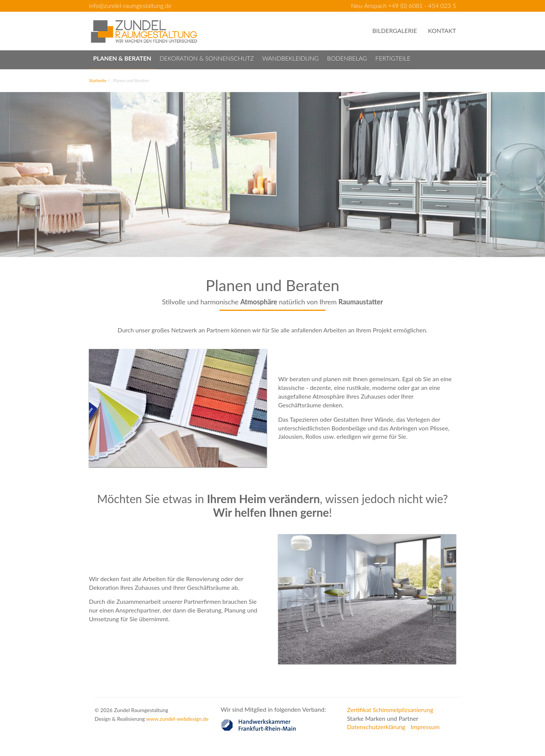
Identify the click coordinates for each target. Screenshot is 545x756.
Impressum (425, 727)
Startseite (98, 80)
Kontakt (442, 30)
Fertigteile (393, 58)
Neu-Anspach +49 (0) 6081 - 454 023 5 (403, 5)
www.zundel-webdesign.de (177, 719)
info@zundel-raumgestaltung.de (130, 5)
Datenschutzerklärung (376, 727)
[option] (272, 175)
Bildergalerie (395, 30)
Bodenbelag (347, 58)
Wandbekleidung (290, 58)
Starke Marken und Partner (383, 718)
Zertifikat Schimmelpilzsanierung (390, 710)
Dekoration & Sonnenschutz (207, 58)
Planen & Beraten (122, 58)
